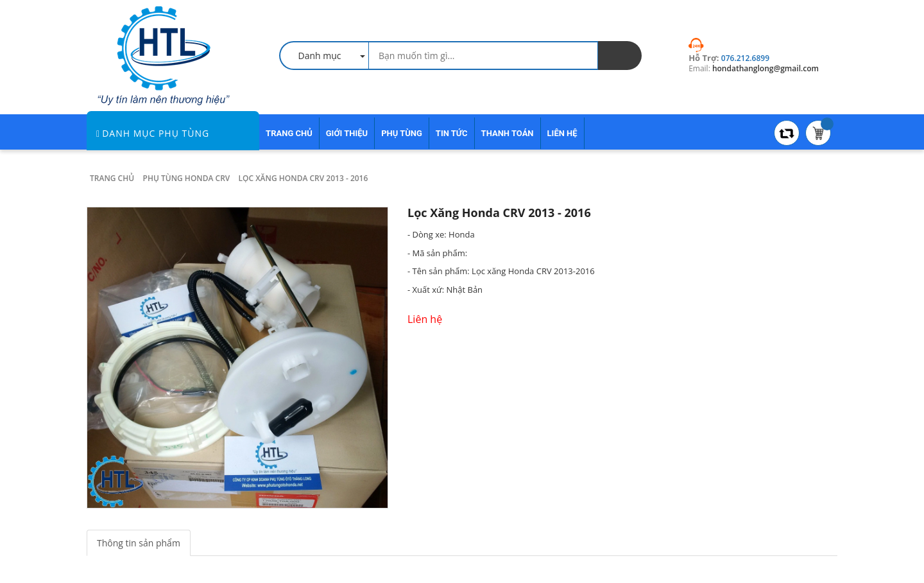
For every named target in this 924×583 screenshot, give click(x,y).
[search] (620, 56)
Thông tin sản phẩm (139, 543)
